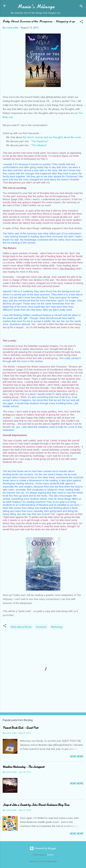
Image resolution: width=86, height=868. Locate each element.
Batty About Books (21, 627)
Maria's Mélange (36, 6)
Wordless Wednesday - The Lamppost (23, 767)
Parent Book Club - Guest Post (20, 728)
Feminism (41, 627)
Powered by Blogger (43, 848)
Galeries (50, 855)
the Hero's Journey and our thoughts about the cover (52, 137)
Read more (77, 757)
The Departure (40, 141)
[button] (81, 22)
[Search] (81, 7)
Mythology (57, 627)
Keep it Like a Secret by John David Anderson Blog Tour (36, 805)
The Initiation (39, 145)
